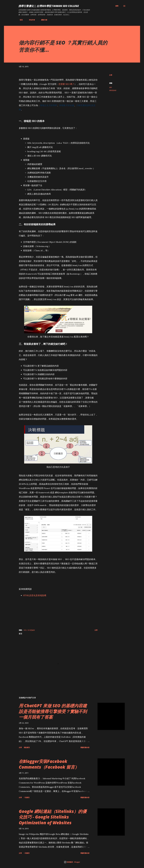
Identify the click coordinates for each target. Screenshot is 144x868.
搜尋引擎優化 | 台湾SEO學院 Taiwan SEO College (49, 6)
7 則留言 (27, 797)
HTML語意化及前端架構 (35, 595)
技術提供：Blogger (72, 862)
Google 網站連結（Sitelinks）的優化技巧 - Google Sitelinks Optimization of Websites (53, 817)
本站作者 (31, 20)
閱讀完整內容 (85, 747)
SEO (110, 87)
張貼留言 (27, 747)
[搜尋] (117, 6)
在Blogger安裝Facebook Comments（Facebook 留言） (49, 764)
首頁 (20, 20)
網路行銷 (43, 20)
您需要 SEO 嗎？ (66, 84)
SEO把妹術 (113, 90)
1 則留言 (27, 853)
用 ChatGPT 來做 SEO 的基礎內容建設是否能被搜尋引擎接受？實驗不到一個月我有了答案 (53, 711)
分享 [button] (111, 75)
